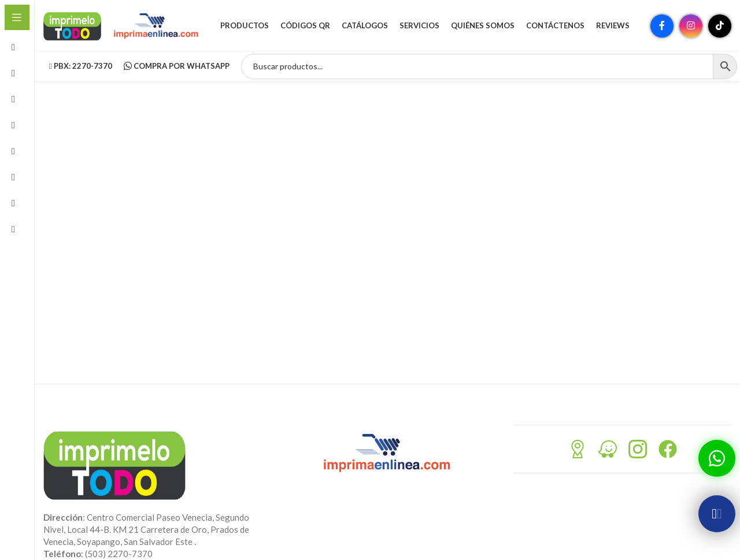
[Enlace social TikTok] (720, 26)
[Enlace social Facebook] (662, 26)
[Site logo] (72, 25)
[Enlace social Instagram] (691, 26)
